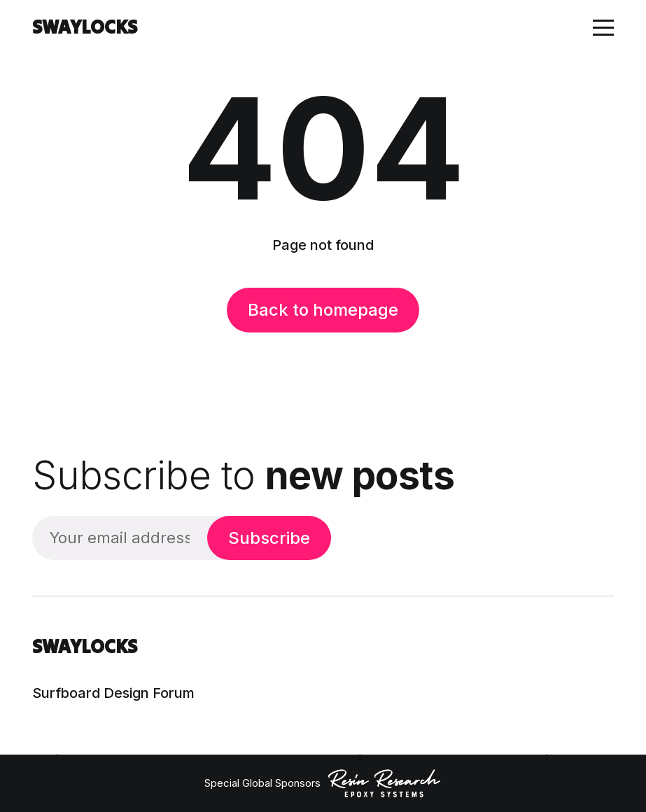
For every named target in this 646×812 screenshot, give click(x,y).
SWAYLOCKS (85, 27)
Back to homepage (323, 310)
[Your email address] (120, 538)
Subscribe (269, 538)
